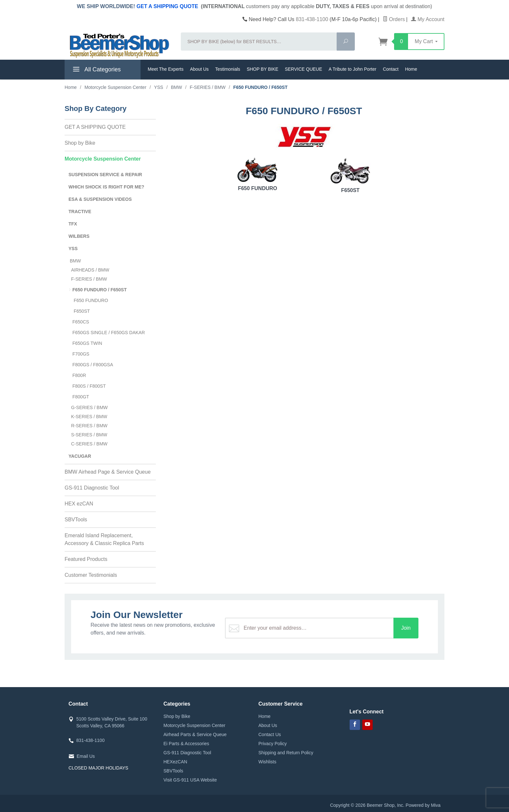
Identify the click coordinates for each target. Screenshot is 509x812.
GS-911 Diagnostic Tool (92, 488)
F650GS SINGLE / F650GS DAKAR (109, 333)
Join (406, 628)
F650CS (81, 322)
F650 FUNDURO (258, 174)
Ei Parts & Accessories (186, 744)
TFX (73, 224)
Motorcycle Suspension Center (103, 159)
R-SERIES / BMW (89, 426)
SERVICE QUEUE (303, 69)
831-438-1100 (312, 19)
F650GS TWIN (87, 343)
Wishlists (267, 762)
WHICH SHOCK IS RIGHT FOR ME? (106, 187)
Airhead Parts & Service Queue (195, 734)
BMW (75, 261)
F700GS (81, 354)
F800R (79, 375)
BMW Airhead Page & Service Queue (108, 472)
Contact (391, 69)
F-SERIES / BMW (89, 279)
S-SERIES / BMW (89, 435)
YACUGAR (80, 456)
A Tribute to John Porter (352, 69)
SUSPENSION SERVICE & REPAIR (105, 175)
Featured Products (86, 559)
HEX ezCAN (79, 504)
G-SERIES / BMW (89, 407)
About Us (199, 69)
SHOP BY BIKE (263, 69)
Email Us (86, 756)
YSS (73, 248)
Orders (394, 19)
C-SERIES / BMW (89, 444)
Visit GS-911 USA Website (190, 780)
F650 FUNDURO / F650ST (99, 290)
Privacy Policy (273, 744)
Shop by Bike (80, 143)
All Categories (96, 70)
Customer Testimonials (91, 575)
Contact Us (270, 734)
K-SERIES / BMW (89, 417)
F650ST (350, 175)
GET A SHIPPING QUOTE (168, 6)
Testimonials (228, 69)
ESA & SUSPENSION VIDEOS (100, 199)
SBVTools (76, 520)
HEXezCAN (175, 762)
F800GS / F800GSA (93, 365)
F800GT (81, 397)
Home (411, 69)
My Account (428, 19)
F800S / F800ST (89, 386)
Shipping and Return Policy (286, 753)
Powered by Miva (423, 805)
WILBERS (79, 236)
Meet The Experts (166, 69)
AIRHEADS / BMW (90, 270)
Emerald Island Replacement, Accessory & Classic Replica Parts (104, 539)
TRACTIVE (80, 212)
